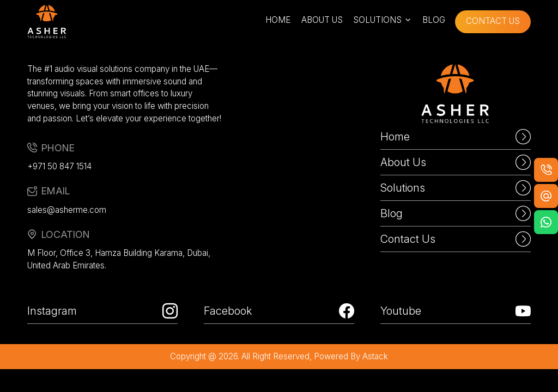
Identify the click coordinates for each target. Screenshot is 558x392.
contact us (493, 21)
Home (456, 137)
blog (434, 20)
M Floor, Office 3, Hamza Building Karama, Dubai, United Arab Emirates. (119, 259)
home (278, 20)
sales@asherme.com (67, 210)
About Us (456, 162)
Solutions (456, 188)
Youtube (456, 311)
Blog (456, 213)
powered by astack (351, 356)
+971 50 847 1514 (59, 166)
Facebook (279, 311)
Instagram (102, 311)
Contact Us (456, 239)
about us (322, 20)
